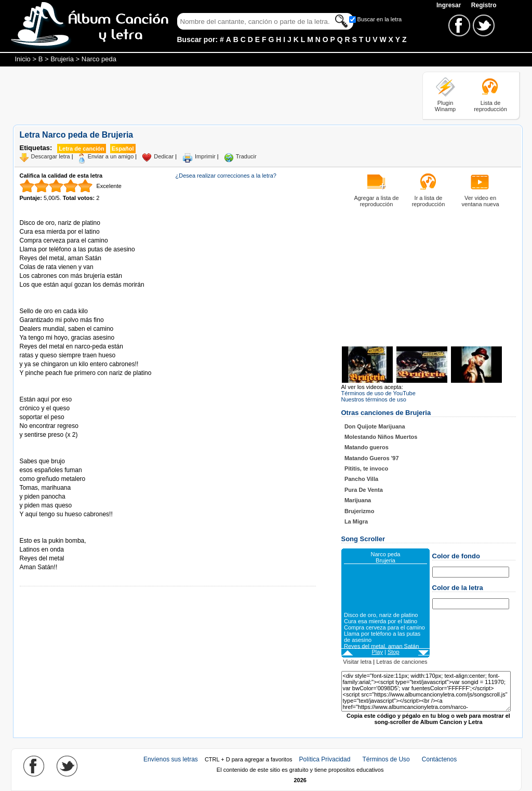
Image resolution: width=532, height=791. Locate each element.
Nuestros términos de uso (374, 399)
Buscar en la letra (380, 19)
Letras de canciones (402, 662)
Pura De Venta (364, 490)
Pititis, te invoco (366, 468)
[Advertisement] (202, 95)
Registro (484, 5)
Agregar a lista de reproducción (376, 201)
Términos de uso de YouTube (378, 393)
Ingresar (450, 5)
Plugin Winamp (445, 106)
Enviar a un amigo (111, 156)
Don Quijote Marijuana (375, 426)
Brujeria (62, 59)
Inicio (23, 59)
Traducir (246, 156)
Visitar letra (357, 662)
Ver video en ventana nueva (480, 201)
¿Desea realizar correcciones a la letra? (226, 176)
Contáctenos (439, 759)
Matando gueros (367, 447)
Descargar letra (51, 156)
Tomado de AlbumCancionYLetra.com (63, 532)
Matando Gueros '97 (372, 458)
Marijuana (358, 500)
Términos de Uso (386, 759)
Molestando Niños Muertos (381, 437)
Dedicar (164, 156)
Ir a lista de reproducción (429, 201)
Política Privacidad (325, 759)
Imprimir (205, 156)
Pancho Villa (361, 479)
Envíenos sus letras (171, 759)
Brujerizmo (359, 511)
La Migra (356, 521)
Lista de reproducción (490, 106)
